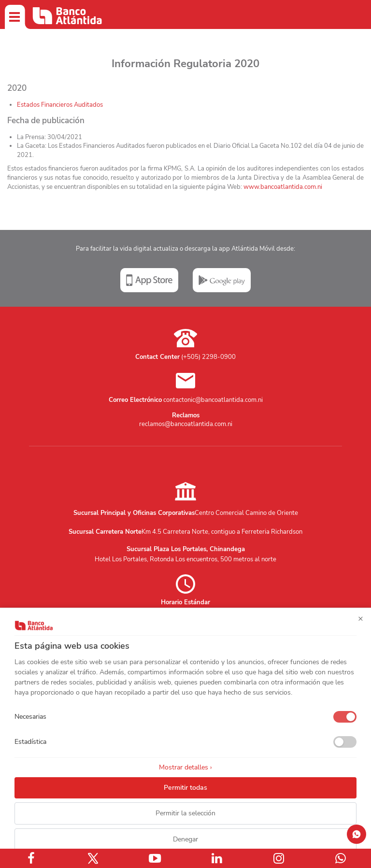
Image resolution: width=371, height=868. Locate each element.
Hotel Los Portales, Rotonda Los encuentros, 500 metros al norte (185, 559)
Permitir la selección (185, 813)
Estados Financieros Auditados (60, 105)
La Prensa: (32, 137)
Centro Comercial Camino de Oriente (246, 513)
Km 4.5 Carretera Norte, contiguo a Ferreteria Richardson (222, 532)
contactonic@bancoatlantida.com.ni (213, 400)
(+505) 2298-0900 (208, 357)
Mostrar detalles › (185, 767)
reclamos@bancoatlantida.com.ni (186, 424)
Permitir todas (185, 788)
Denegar (185, 839)
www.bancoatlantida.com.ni (283, 187)
